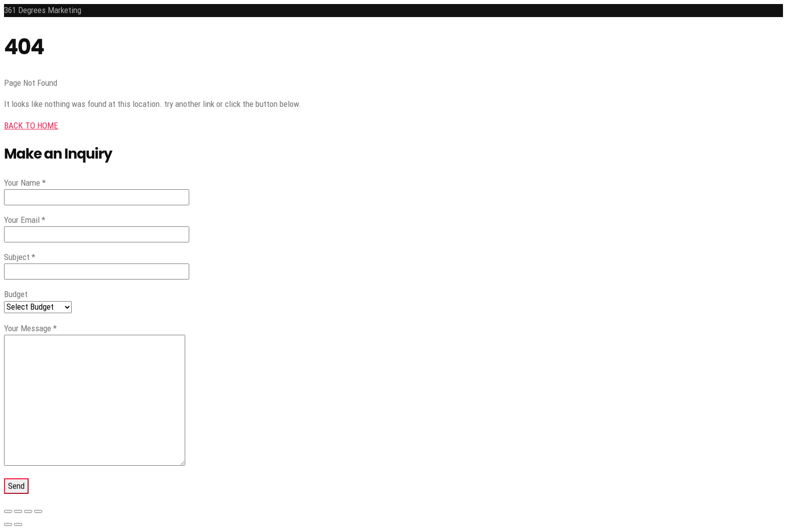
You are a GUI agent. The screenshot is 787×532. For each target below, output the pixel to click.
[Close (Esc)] (38, 511)
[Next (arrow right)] (18, 524)
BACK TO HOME (31, 125)
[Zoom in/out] (8, 511)
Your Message (30, 328)
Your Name (25, 183)
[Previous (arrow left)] (8, 524)
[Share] (28, 511)
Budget (16, 294)
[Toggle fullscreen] (18, 511)
